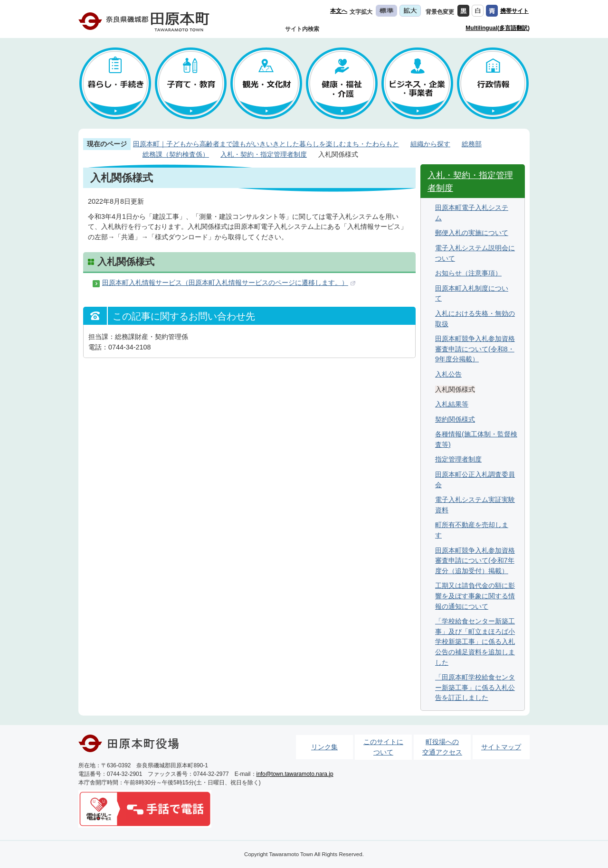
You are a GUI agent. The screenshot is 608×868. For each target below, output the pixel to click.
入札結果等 (452, 404)
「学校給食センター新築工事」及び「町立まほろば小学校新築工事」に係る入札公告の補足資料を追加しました (475, 642)
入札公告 (448, 374)
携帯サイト (514, 11)
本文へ (339, 11)
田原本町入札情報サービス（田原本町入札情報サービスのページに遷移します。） (225, 283)
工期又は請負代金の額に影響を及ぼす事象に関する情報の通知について (475, 596)
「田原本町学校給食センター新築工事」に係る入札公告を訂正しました (475, 687)
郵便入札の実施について (472, 233)
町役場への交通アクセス (442, 747)
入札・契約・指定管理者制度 (264, 154)
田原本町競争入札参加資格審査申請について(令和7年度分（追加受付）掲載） (475, 561)
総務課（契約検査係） (176, 154)
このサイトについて (383, 747)
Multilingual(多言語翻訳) (498, 28)
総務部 (472, 144)
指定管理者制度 (458, 459)
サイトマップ (501, 747)
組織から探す (430, 144)
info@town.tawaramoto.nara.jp (295, 774)
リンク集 (324, 747)
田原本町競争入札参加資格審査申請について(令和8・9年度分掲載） (475, 349)
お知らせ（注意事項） (468, 273)
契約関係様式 (455, 419)
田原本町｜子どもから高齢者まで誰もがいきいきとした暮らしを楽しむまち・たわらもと (266, 144)
